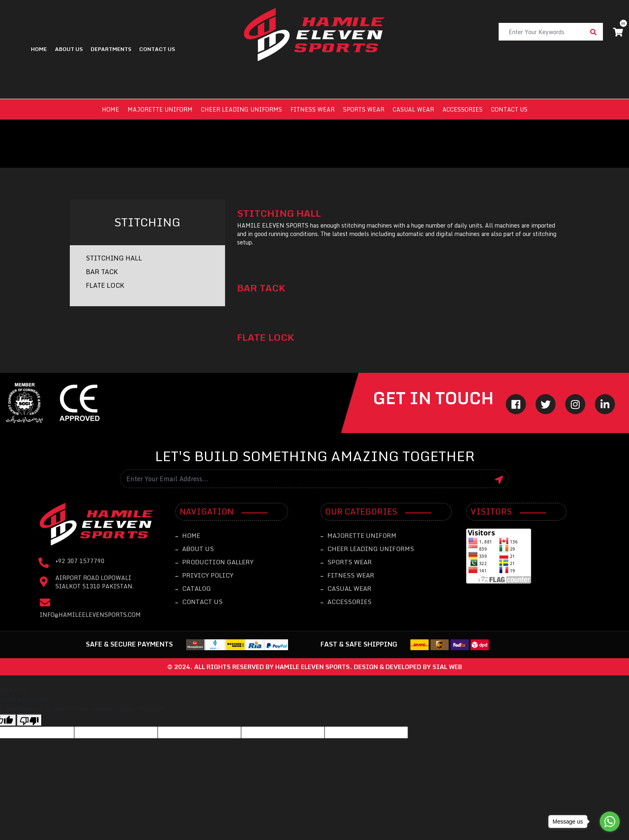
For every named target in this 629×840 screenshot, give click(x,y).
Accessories (463, 109)
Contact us (509, 109)
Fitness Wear (312, 109)
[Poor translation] (29, 720)
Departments (111, 49)
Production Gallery (214, 562)
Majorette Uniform (160, 109)
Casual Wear (413, 109)
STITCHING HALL (114, 258)
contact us (157, 49)
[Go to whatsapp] (610, 822)
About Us (69, 49)
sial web (447, 667)
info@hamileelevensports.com (90, 615)
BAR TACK (102, 272)
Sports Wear (364, 109)
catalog (193, 588)
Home (39, 49)
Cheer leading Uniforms (241, 109)
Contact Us (199, 602)
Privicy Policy (204, 575)
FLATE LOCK (105, 285)
